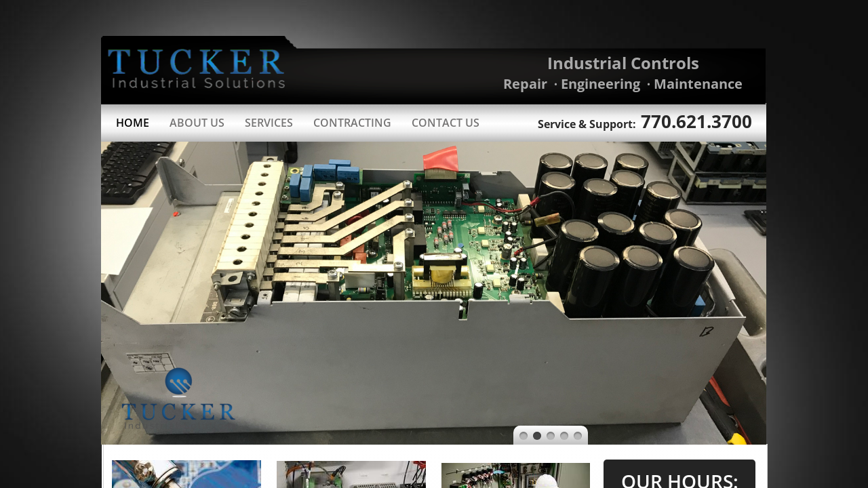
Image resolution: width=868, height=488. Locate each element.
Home (133, 123)
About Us (197, 123)
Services (269, 123)
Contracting (352, 123)
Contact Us (446, 123)
